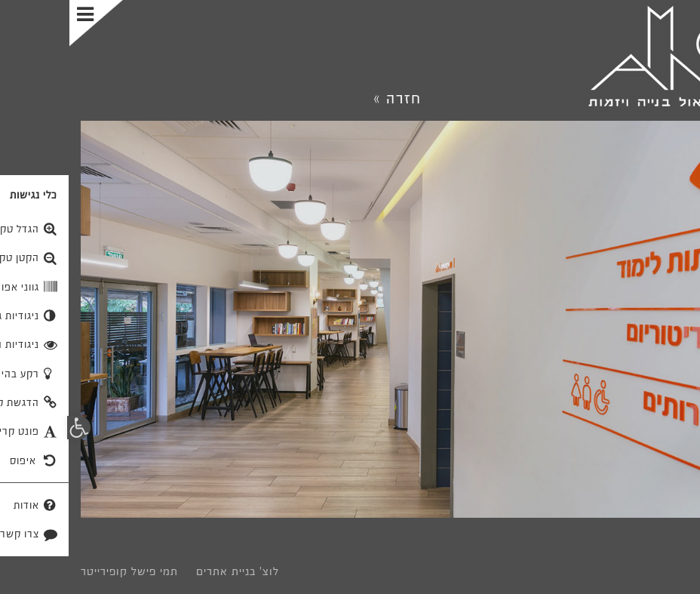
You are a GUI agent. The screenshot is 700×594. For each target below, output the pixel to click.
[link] (603, 57)
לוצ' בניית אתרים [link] (168, 571)
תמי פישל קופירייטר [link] (60, 571)
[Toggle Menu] (28, 23)
